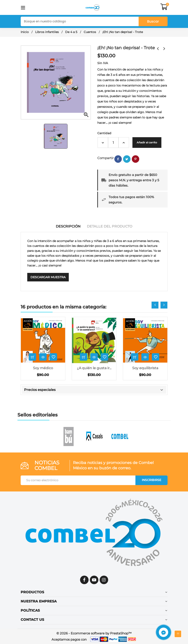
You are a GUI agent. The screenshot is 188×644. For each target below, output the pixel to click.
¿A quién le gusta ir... (94, 368)
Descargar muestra (48, 277)
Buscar (153, 21)
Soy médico (43, 368)
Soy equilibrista (145, 368)
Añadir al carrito (147, 142)
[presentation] (155, 305)
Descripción (68, 226)
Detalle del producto (110, 226)
